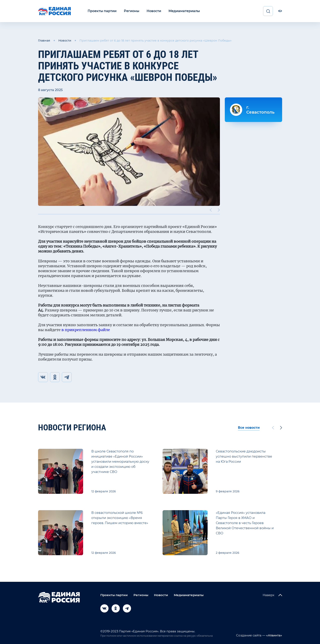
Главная (44, 41)
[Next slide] (219, 210)
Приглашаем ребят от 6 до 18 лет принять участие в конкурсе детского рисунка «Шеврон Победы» (155, 41)
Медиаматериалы (184, 11)
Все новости (249, 428)
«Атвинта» (274, 635)
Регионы (132, 11)
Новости (154, 11)
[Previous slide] (210, 210)
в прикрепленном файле (86, 330)
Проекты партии (102, 11)
